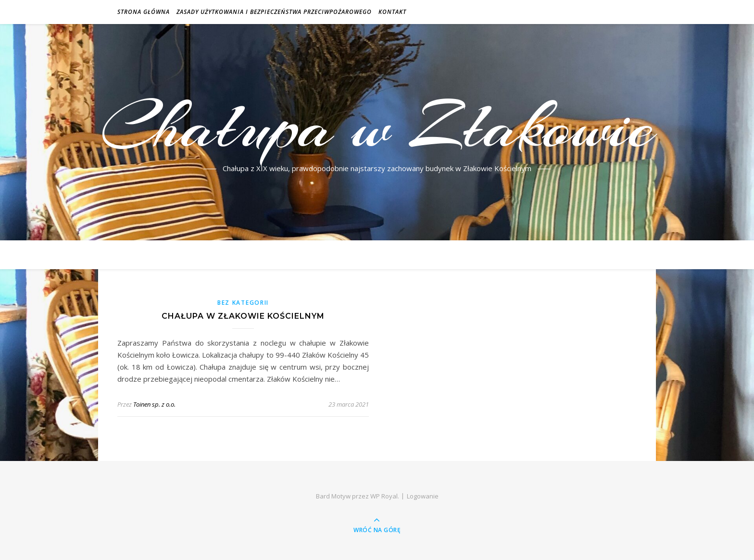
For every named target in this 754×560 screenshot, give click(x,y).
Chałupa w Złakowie (377, 126)
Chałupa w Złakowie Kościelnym (243, 316)
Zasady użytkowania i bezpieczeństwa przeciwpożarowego (274, 12)
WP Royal (384, 496)
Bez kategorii (243, 303)
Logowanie (423, 496)
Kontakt (392, 12)
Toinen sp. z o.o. (154, 404)
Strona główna (144, 12)
